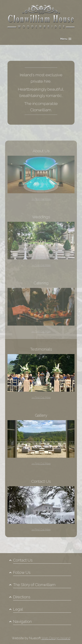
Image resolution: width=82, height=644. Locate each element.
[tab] (41, 560)
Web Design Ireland (56, 638)
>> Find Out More (41, 199)
